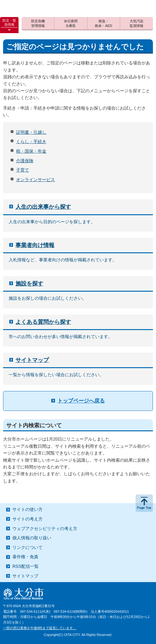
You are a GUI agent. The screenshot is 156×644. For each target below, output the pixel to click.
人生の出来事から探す (43, 207)
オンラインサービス (36, 180)
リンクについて (27, 547)
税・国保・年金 (31, 151)
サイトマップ (32, 360)
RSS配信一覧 (25, 566)
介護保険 (25, 161)
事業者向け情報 (35, 245)
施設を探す (29, 284)
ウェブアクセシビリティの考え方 (45, 529)
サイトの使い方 (27, 509)
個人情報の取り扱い (32, 538)
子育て (23, 170)
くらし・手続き (31, 141)
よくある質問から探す (43, 322)
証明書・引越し (31, 132)
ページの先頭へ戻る (144, 503)
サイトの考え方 (27, 519)
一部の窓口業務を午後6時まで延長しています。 (40, 628)
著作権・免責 (25, 557)
